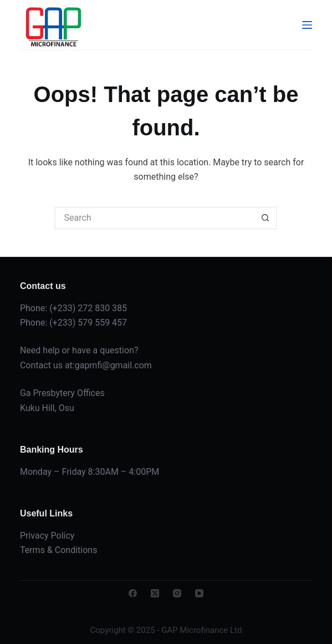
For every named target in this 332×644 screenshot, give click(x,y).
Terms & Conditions (59, 550)
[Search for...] (155, 218)
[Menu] (307, 25)
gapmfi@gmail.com (113, 365)
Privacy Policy (47, 536)
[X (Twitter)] (155, 593)
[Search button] (265, 218)
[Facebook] (133, 593)
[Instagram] (177, 593)
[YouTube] (199, 593)
